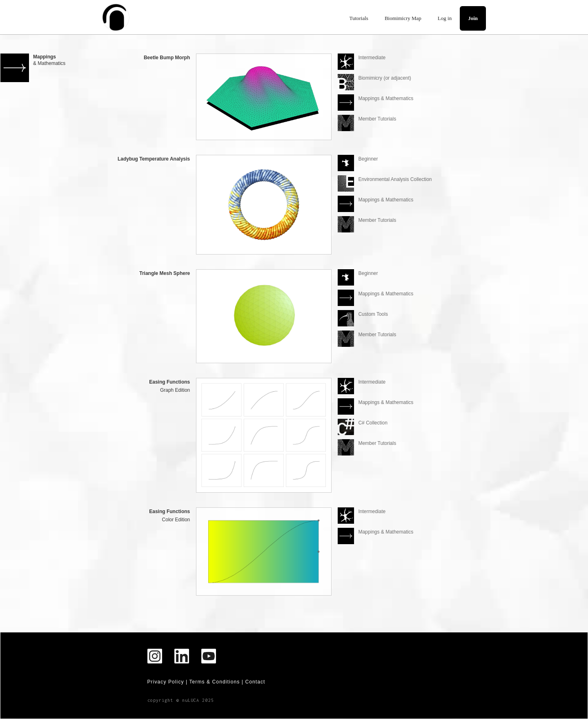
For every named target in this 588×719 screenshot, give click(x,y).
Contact (255, 682)
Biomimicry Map (403, 18)
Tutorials (359, 18)
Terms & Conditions (214, 682)
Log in (445, 18)
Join (473, 18)
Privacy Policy (166, 682)
